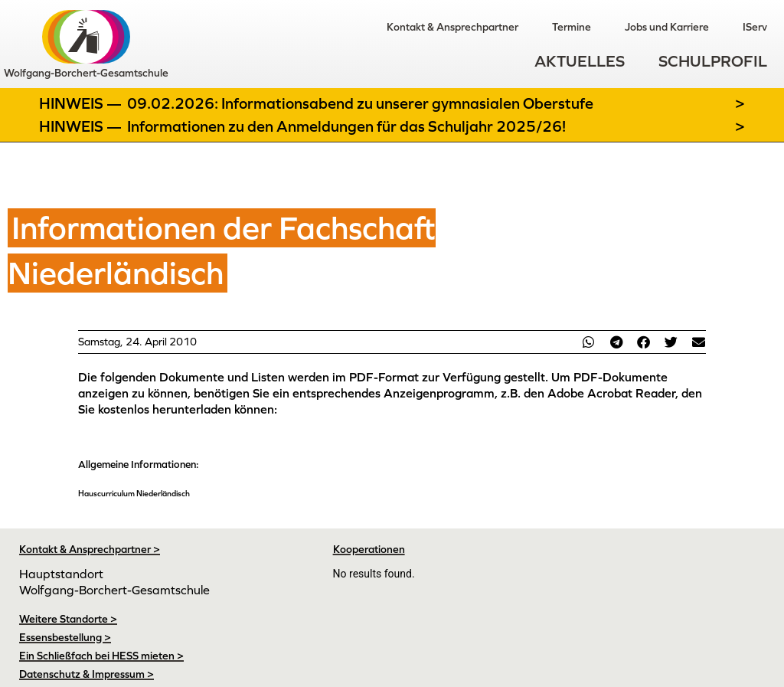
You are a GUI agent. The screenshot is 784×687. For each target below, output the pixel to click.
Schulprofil (713, 62)
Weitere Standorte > (68, 619)
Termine (572, 27)
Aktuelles (580, 62)
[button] (589, 342)
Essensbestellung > (65, 637)
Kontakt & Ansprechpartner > (90, 549)
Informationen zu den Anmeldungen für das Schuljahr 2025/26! (346, 126)
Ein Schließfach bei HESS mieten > (101, 656)
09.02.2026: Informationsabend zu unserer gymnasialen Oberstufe (360, 103)
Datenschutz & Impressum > (87, 674)
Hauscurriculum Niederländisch (134, 493)
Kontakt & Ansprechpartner (452, 27)
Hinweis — (82, 103)
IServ (755, 27)
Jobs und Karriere (667, 27)
